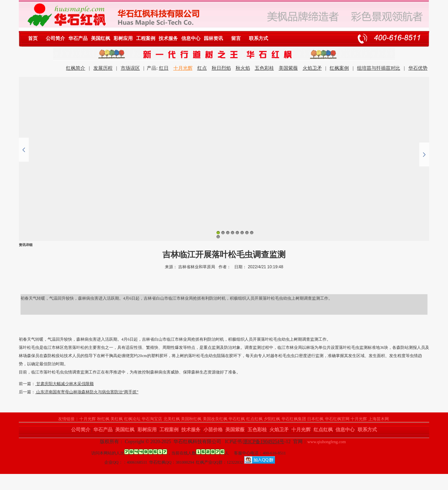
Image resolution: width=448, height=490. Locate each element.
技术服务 (168, 38)
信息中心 (191, 38)
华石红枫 (237, 419)
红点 (202, 68)
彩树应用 (123, 38)
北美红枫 (172, 419)
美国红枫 (101, 38)
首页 (33, 38)
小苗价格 (213, 430)
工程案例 (146, 38)
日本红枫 (315, 419)
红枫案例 (339, 68)
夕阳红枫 (272, 419)
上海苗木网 (379, 419)
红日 (164, 68)
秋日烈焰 (221, 68)
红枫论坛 (132, 419)
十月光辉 (183, 68)
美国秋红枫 (191, 419)
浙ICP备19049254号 (264, 442)
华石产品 (78, 38)
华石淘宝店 (152, 419)
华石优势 (418, 68)
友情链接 (66, 419)
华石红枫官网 (337, 419)
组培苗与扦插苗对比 (379, 68)
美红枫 (117, 419)
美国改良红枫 (215, 419)
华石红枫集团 (294, 419)
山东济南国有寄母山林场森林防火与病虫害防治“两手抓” (87, 392)
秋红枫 (103, 419)
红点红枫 (254, 419)
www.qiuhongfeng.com (327, 442)
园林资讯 (213, 38)
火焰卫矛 (312, 68)
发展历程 (103, 68)
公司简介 (55, 38)
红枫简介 (76, 68)
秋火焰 (243, 68)
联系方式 (259, 38)
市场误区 (130, 68)
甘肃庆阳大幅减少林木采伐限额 (64, 384)
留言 (236, 38)
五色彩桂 (264, 68)
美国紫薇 (288, 68)
